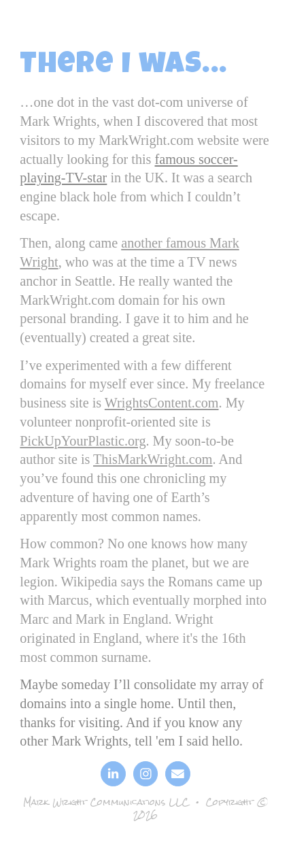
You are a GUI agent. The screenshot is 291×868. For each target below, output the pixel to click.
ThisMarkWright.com (153, 459)
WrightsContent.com (162, 403)
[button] (113, 774)
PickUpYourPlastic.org (83, 441)
